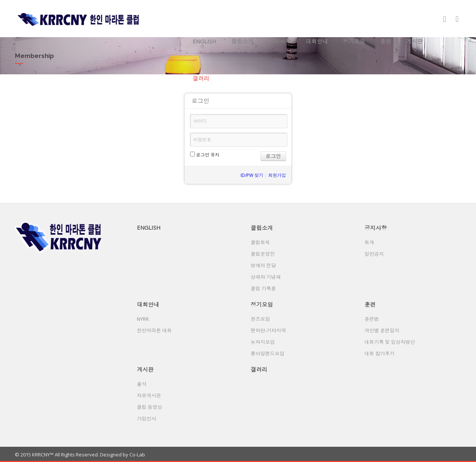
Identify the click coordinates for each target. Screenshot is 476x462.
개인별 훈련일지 (382, 330)
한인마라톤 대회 (154, 330)
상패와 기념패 (266, 277)
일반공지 (374, 254)
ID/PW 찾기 (252, 175)
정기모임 (354, 41)
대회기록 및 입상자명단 (390, 342)
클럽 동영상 (149, 407)
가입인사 (147, 419)
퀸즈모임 (260, 319)
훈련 (386, 41)
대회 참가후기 (379, 353)
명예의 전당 (263, 265)
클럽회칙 (260, 242)
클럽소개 (242, 41)
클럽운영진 (263, 254)
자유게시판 (149, 395)
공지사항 (280, 41)
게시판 (414, 41)
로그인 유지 (205, 155)
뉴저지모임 (263, 342)
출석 (142, 384)
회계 (369, 242)
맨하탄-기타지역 (268, 330)
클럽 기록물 (263, 288)
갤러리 (201, 78)
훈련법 (372, 319)
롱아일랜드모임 (268, 353)
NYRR (143, 319)
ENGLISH (205, 41)
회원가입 (277, 175)
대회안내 (317, 41)
